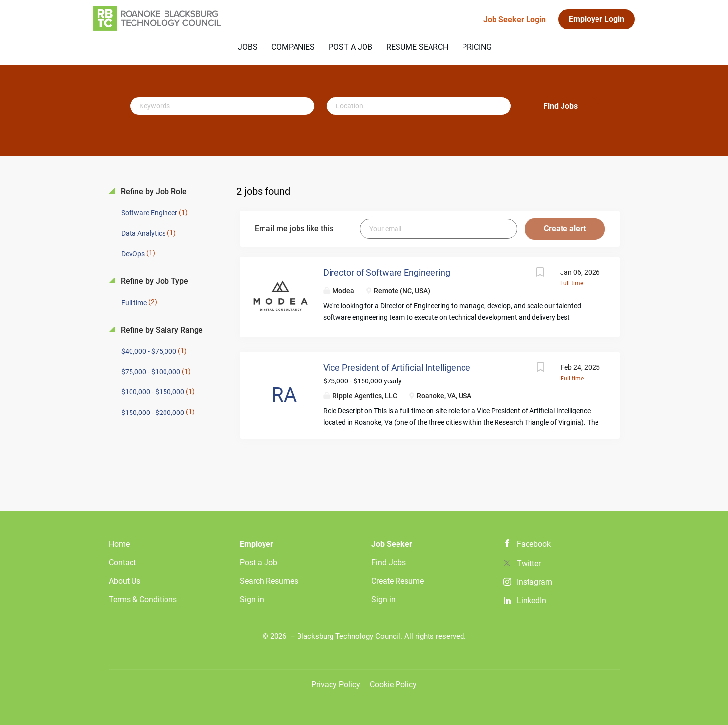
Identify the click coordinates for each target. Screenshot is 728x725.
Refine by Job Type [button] (153, 281)
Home (119, 544)
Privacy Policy (336, 684)
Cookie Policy (393, 684)
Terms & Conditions (143, 600)
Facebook (534, 544)
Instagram (534, 582)
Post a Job (259, 563)
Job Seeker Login (514, 19)
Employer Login (596, 19)
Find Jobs (561, 106)
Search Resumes (269, 581)
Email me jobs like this (294, 228)
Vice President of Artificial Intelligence (397, 367)
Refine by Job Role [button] (153, 191)
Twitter (529, 564)
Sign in (252, 600)
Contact (122, 563)
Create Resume (397, 581)
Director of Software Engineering (387, 272)
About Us (125, 581)
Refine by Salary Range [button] (161, 330)
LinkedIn (531, 601)
